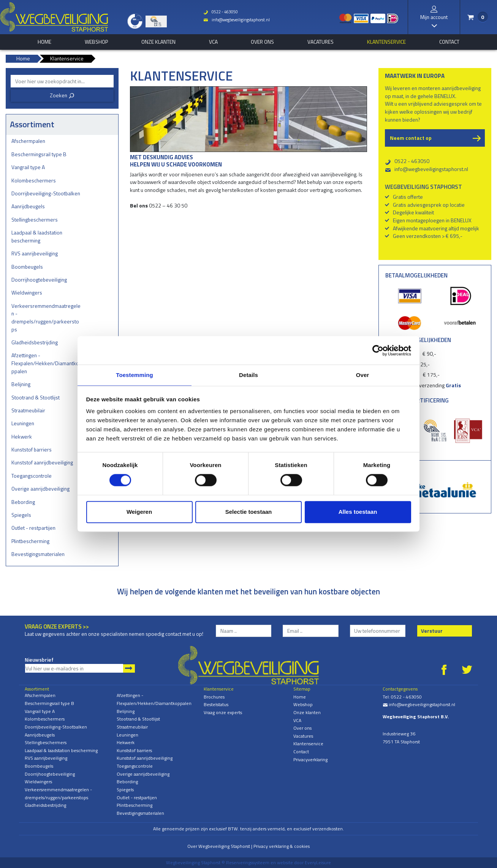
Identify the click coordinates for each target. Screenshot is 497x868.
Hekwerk (22, 436)
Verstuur (432, 631)
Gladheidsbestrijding (35, 342)
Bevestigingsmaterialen (38, 554)
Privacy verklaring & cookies (282, 846)
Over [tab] (363, 375)
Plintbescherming (30, 541)
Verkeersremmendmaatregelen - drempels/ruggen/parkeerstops (46, 318)
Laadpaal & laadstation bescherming (37, 236)
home (44, 42)
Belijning (21, 384)
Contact (449, 42)
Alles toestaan (358, 512)
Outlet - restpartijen (33, 528)
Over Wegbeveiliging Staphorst (219, 846)
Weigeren (139, 512)
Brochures (214, 697)
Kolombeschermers (34, 180)
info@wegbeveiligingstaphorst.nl (233, 20)
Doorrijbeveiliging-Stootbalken (46, 193)
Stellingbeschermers (35, 219)
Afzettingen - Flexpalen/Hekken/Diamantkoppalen (45, 363)
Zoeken (62, 95)
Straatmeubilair (28, 410)
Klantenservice (386, 42)
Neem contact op (411, 138)
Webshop (96, 42)
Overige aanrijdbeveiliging (40, 489)
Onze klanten (158, 42)
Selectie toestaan (249, 512)
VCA (213, 42)
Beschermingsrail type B (39, 154)
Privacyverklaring (310, 759)
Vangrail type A (28, 167)
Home (300, 697)
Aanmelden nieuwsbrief (129, 668)
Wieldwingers (27, 292)
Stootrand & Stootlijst (36, 397)
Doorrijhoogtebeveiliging (39, 280)
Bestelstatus (216, 704)
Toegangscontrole (32, 476)
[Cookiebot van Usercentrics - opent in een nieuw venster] (378, 350)
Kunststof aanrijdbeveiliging (42, 462)
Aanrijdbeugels (28, 206)
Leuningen (23, 423)
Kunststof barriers (32, 449)
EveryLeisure (318, 862)
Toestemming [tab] (135, 375)
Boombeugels (27, 267)
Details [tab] (248, 375)
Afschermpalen (28, 141)
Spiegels (21, 515)
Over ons (262, 42)
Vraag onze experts (223, 712)
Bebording (23, 502)
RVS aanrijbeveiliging (35, 253)
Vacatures (321, 42)
